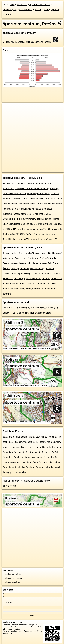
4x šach (34, 462)
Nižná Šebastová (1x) (41, 313)
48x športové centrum (24, 442)
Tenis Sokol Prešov (42, 183)
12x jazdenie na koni (31, 447)
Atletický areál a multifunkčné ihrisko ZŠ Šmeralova (28, 209)
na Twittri (24, 627)
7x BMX (55, 452)
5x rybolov (49, 457)
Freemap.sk (36, 168)
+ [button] (6, 108)
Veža (43, 289)
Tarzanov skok (44, 284)
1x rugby (7, 472)
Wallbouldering (37, 268)
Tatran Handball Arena (14, 253)
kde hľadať (8, 590)
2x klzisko (20, 467)
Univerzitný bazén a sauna (38, 219)
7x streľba (8, 457)
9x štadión (8, 452)
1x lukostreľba (19, 472)
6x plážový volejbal (34, 457)
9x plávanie (19, 452)
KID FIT (6, 183)
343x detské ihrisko (25, 437)
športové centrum (33, 279)
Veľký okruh (25, 289)
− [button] (6, 112)
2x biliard (30, 467)
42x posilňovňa (43, 442)
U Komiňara (50, 199)
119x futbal (41, 437)
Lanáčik (36, 289)
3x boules (44, 462)
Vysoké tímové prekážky (24, 284)
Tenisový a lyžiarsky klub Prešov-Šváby (34, 258)
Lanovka (14, 263)
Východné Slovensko (40, 4)
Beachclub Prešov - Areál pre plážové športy (40, 204)
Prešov (38, 10)
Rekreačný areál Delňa (38, 194)
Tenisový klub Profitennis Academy (32, 189)
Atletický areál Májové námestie (27, 273)
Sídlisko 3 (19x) (10, 308)
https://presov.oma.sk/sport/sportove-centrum (18, 170)
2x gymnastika (43, 467)
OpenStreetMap (22, 168)
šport (46, 10)
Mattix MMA (45, 214)
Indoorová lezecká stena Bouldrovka (20, 214)
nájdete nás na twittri (13, 574)
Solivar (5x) (24, 308)
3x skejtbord (55, 462)
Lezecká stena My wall (32, 199)
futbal (11, 258)
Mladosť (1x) (23, 313)
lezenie (23, 263)
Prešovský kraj (10, 10)
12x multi (46, 447)
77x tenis (52, 437)
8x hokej (46, 452)
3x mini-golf (8, 467)
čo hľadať (7, 602)
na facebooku (21, 625)
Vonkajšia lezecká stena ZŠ (44, 239)
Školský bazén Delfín (21, 183)
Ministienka (33, 263)
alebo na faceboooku (14, 578)
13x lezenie (14, 447)
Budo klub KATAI (21, 239)
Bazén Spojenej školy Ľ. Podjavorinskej (33, 224)
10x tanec (57, 447)
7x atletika (18, 457)
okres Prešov (26, 10)
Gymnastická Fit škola (13, 219)
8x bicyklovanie (34, 452)
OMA (12, 4)
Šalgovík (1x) (9, 313)
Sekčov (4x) (52, 308)
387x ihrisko (9, 437)
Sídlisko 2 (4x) (38, 308)
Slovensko (22, 4)
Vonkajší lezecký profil (36, 253)
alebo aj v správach (13, 582)
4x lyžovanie (23, 462)
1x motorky (56, 467)
